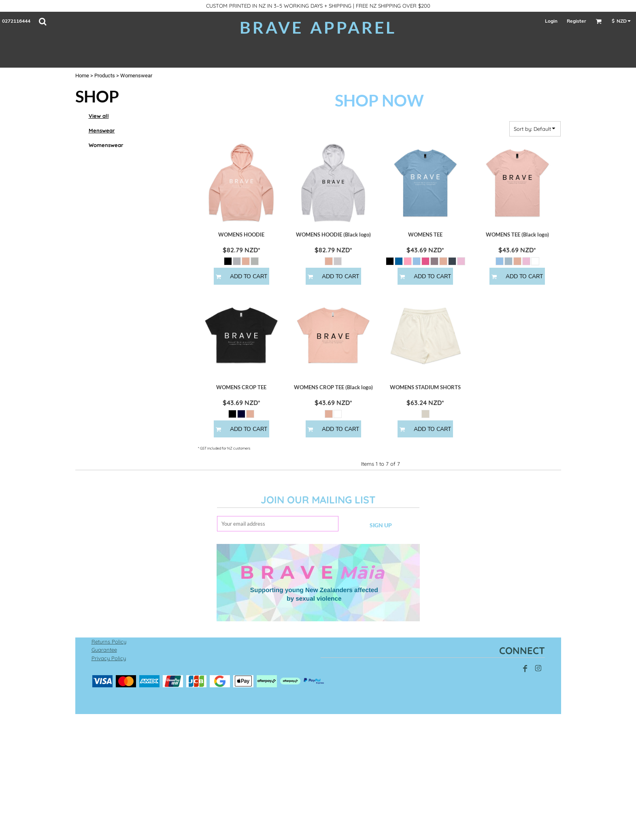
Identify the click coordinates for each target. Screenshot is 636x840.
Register (576, 21)
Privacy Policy (109, 658)
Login (551, 21)
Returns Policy (109, 642)
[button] (43, 21)
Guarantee (104, 650)
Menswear (102, 130)
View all (99, 116)
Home (82, 76)
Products (105, 76)
